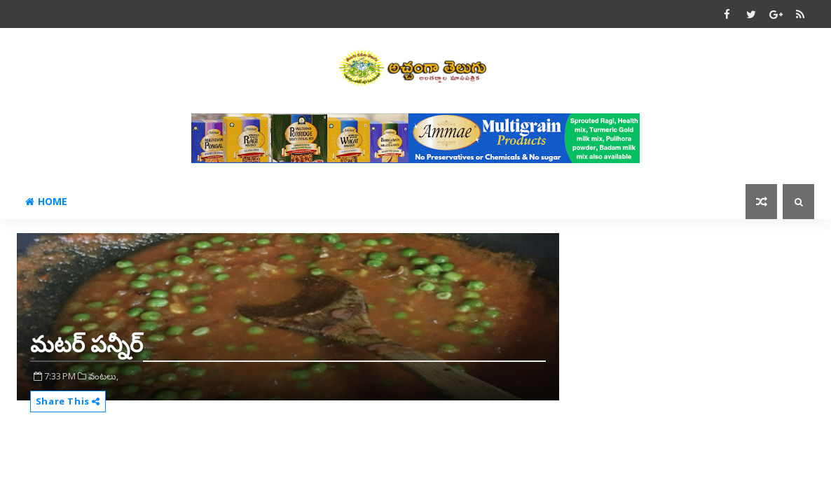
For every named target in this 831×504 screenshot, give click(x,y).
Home (46, 201)
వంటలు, (103, 376)
